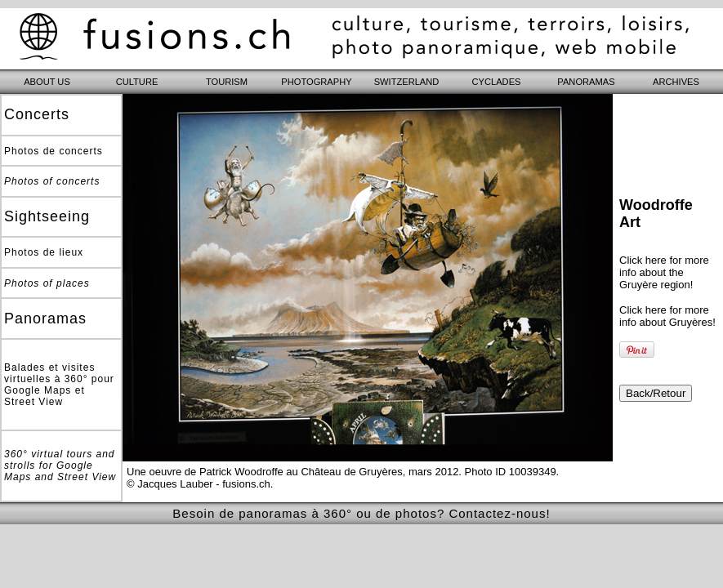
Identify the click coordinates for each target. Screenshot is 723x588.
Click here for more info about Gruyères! (667, 316)
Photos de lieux (44, 252)
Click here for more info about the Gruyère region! (664, 272)
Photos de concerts (54, 151)
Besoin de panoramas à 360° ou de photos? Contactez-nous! (361, 513)
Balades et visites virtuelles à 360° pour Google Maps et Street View (59, 385)
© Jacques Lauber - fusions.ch (199, 484)
